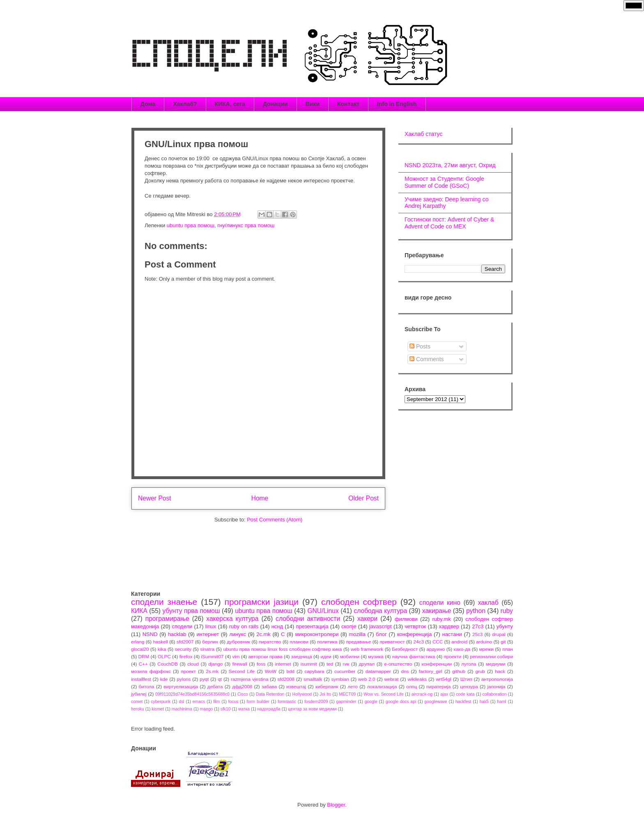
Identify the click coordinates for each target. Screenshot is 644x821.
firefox (186, 656)
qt (220, 679)
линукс (238, 634)
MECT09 (347, 694)
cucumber (345, 671)
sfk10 (226, 709)
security (183, 649)
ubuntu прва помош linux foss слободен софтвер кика (282, 649)
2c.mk (263, 634)
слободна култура (380, 611)
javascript (381, 626)
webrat (391, 679)
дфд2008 (242, 686)
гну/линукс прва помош (246, 225)
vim (236, 656)
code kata (465, 694)
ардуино (436, 649)
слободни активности (308, 619)
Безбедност (405, 649)
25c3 (477, 634)
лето (353, 686)
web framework (367, 649)
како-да (462, 649)
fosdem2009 (316, 702)
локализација (382, 686)
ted (330, 664)
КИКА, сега (230, 104)
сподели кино (440, 603)
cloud (193, 664)
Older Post (363, 498)
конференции (437, 664)
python (476, 611)
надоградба (269, 709)
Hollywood (302, 694)
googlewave (436, 702)
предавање (359, 642)
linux (211, 626)
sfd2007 (185, 642)
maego (207, 709)
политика (327, 642)
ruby (507, 611)
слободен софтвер (359, 602)
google (371, 702)
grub (480, 671)
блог (381, 634)
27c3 (478, 626)
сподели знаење (164, 602)
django (215, 664)
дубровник (238, 642)
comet (137, 702)
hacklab (177, 634)
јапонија (496, 686)
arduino (484, 642)
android (459, 642)
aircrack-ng (422, 694)
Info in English (397, 104)
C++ (143, 664)
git (503, 642)
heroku (138, 709)
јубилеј (139, 694)
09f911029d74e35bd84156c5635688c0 (192, 694)
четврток (415, 626)
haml (502, 702)
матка (244, 709)
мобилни (350, 656)
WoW (271, 671)
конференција (415, 634)
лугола (469, 664)
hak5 (484, 702)
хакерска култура (232, 619)
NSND (150, 634)
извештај (296, 686)
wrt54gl (444, 679)
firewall (239, 664)
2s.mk (212, 671)
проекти (452, 656)
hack (500, 671)
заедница (302, 656)
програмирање (167, 619)
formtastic (287, 702)
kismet (158, 709)
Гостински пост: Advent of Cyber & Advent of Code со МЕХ (449, 223)
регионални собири (491, 656)
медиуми (496, 664)
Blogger (336, 805)
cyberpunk (161, 702)
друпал (367, 664)
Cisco (243, 694)
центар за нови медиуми (312, 709)
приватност (392, 642)
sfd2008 (286, 679)
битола (147, 686)
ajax (444, 694)
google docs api (401, 702)
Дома (148, 104)
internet (283, 664)
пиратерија (438, 686)
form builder (258, 702)
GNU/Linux (323, 611)
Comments (427, 359)
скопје (349, 626)
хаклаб (488, 603)
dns (405, 671)
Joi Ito (325, 694)
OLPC (164, 656)
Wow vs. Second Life (384, 694)
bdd (291, 671)
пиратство (270, 642)
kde (164, 679)
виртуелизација (181, 686)
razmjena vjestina (250, 679)
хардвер (449, 626)
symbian (340, 679)
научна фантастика (414, 656)
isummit (309, 664)
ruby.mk (441, 619)
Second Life (242, 671)
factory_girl (431, 671)
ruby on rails (244, 626)
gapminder (346, 702)
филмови (406, 619)
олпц (412, 686)
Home (260, 498)
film (216, 702)
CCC (438, 642)
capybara (314, 671)
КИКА (139, 611)
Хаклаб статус (423, 134)
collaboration (495, 694)
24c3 (419, 642)
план (508, 649)
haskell (160, 642)
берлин (210, 642)
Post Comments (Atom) (275, 520)
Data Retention (270, 694)
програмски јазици (262, 602)
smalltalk (313, 679)
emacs (199, 702)
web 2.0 (367, 679)
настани (452, 634)
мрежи (486, 649)
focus (233, 702)
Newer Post (155, 498)
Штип (466, 679)
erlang (138, 642)
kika (162, 649)
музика (376, 656)
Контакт (348, 104)
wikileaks (417, 679)
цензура (469, 686)
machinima (182, 709)
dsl (181, 702)
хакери (367, 619)
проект (188, 671)
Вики (313, 104)
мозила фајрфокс (151, 671)
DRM (144, 656)
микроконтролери (317, 634)
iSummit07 (212, 656)
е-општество (398, 664)
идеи (326, 656)
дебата (215, 686)
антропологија (497, 679)
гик (346, 664)
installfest (141, 679)
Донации (275, 104)
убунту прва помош (191, 611)
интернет (208, 634)
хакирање (437, 611)
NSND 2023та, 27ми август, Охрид (450, 165)
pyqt (204, 679)
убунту (505, 626)
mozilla (357, 634)
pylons (184, 679)
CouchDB (168, 664)
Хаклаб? (185, 104)
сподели (182, 626)
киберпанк (327, 686)
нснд (277, 626)
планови (299, 642)
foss (261, 664)
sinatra (207, 649)
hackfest (463, 702)
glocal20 (140, 649)
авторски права (265, 656)
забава (269, 686)
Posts (420, 346)
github (459, 671)
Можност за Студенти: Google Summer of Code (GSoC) (444, 182)
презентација (312, 626)
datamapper (378, 671)
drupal (499, 634)
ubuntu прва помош (191, 225)
